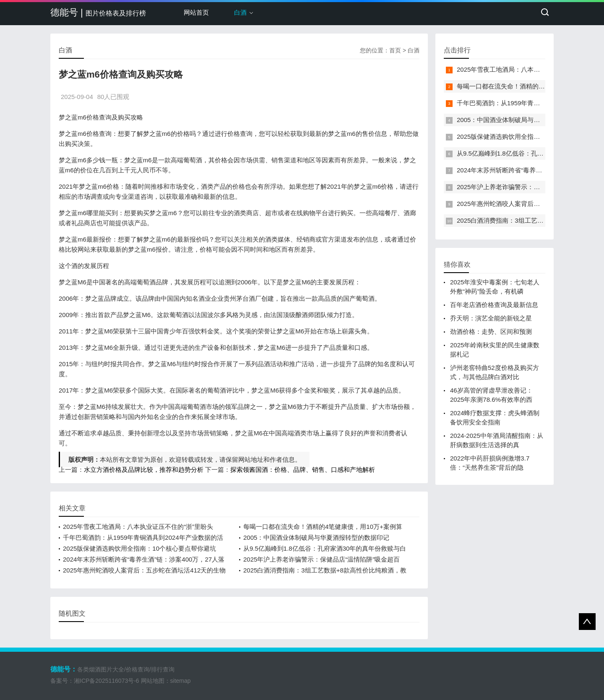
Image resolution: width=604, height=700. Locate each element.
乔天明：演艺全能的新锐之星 (491, 318)
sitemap (181, 681)
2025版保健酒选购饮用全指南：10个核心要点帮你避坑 (139, 548)
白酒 (240, 12)
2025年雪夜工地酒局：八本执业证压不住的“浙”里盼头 (138, 527)
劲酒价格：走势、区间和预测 (491, 332)
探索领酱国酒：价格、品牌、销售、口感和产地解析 (303, 470)
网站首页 (196, 12)
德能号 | (98, 12)
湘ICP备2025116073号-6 (107, 681)
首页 (395, 50)
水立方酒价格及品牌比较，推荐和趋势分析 (144, 470)
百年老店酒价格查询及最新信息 (494, 305)
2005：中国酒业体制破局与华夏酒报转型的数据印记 (316, 537)
